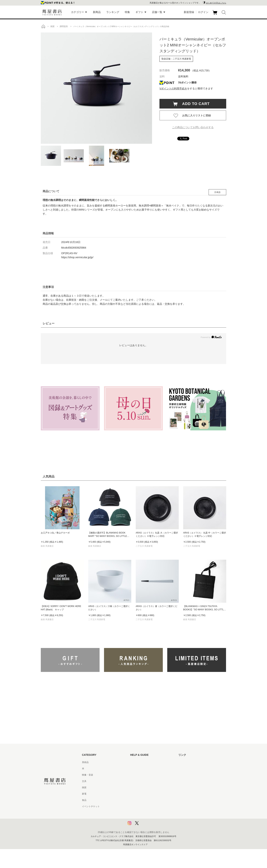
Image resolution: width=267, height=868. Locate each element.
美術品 (85, 762)
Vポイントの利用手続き (173, 88)
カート (215, 15)
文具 (84, 781)
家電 (84, 794)
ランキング (113, 12)
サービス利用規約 (139, 781)
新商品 (97, 12)
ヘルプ (133, 769)
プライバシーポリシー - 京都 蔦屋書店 (149, 819)
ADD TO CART (194, 104)
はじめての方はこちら (216, 3)
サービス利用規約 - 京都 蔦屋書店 (147, 787)
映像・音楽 (88, 775)
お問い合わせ (137, 775)
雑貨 (84, 787)
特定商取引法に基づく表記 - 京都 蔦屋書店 (151, 806)
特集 (127, 12)
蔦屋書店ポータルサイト (191, 762)
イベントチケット (91, 806)
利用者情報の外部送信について (146, 825)
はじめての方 (137, 762)
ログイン (203, 12)
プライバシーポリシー (141, 813)
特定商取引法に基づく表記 (144, 800)
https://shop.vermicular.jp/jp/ (77, 257)
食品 (84, 800)
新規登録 (189, 12)
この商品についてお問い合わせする (193, 127)
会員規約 (135, 794)
